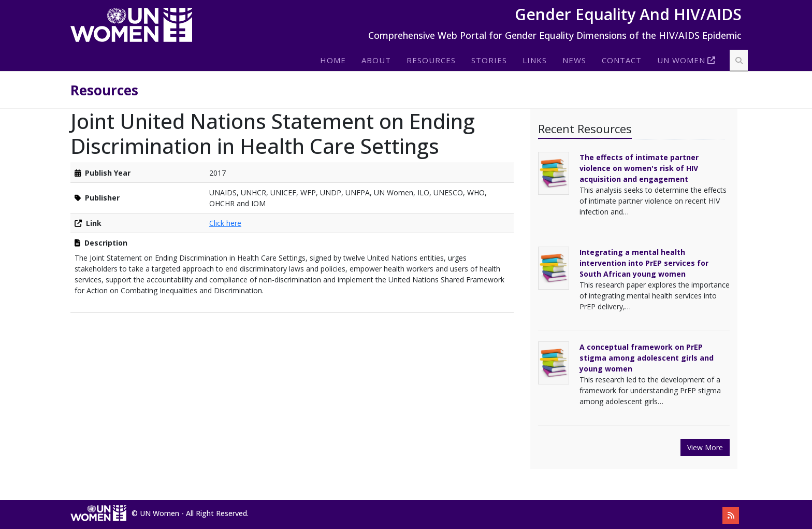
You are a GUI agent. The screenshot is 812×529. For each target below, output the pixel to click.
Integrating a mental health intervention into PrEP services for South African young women (644, 263)
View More (705, 447)
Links (535, 60)
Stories (489, 60)
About (376, 60)
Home (333, 60)
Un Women (681, 60)
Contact (622, 60)
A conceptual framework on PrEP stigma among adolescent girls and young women (647, 358)
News (574, 60)
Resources (431, 60)
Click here (225, 223)
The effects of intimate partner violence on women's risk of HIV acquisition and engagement (639, 168)
